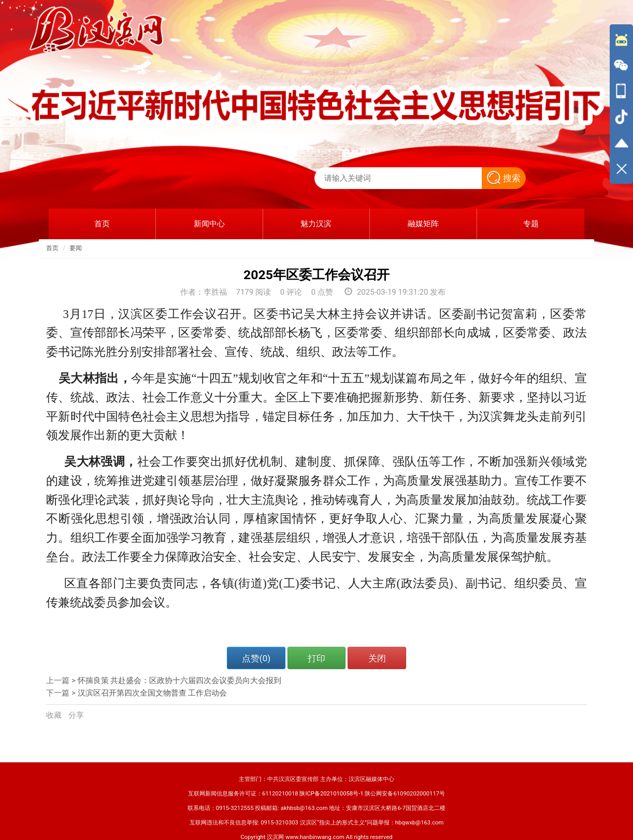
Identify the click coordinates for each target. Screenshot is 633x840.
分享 (76, 715)
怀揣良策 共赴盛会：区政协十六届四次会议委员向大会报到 (180, 680)
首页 (52, 248)
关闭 (377, 658)
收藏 (55, 715)
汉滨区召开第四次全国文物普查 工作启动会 (153, 693)
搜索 (504, 178)
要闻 (76, 248)
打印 (316, 658)
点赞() (256, 658)
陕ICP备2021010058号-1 (331, 794)
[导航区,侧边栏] (621, 104)
